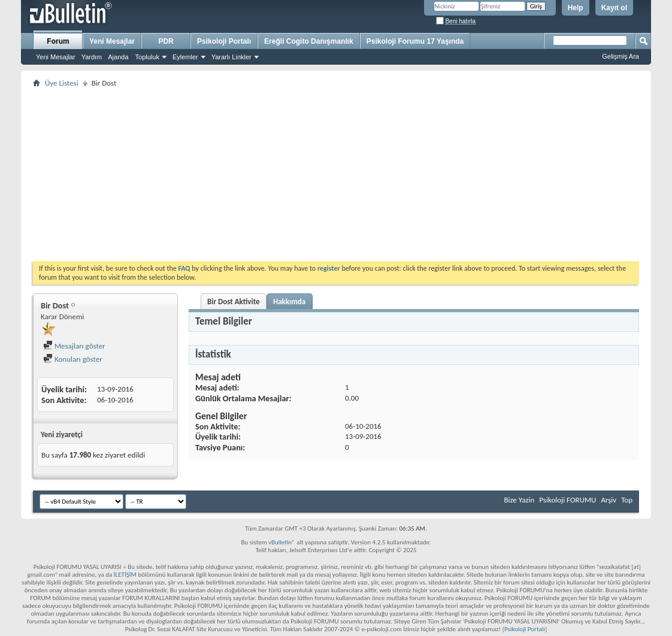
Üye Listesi (62, 83)
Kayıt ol (614, 8)
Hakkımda (289, 302)
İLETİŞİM (125, 575)
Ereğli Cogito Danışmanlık (309, 41)
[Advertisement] (336, 174)
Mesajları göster (74, 346)
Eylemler (185, 57)
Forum (58, 41)
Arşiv (609, 500)
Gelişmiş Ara (620, 56)
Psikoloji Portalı (224, 41)
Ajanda (118, 57)
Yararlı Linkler (231, 57)
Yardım (92, 57)
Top (627, 500)
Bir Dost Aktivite (234, 302)
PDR (166, 41)
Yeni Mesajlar (56, 57)
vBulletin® (282, 542)
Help (576, 8)
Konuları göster (73, 359)
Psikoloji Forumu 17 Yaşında (415, 41)
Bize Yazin (519, 500)
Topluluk (147, 57)
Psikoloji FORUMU (567, 500)
